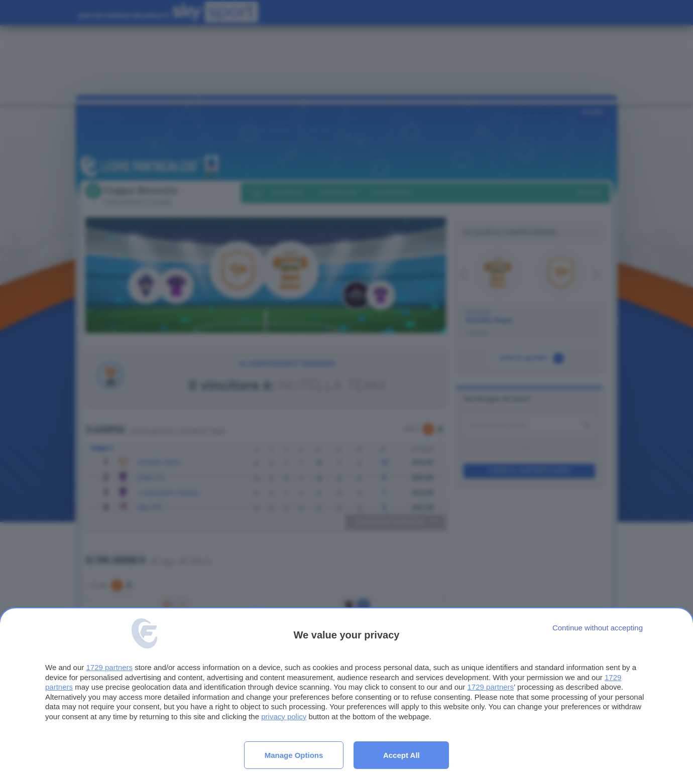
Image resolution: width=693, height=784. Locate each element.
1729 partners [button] (109, 667)
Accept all (401, 755)
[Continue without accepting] (598, 628)
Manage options (294, 755)
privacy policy (284, 716)
